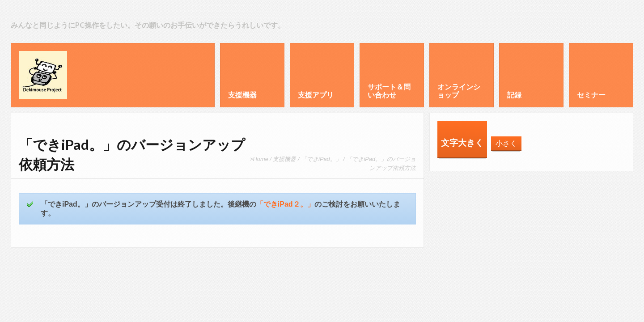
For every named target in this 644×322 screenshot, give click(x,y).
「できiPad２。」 (285, 204)
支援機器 (284, 159)
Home (261, 159)
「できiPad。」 (321, 159)
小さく (506, 143)
